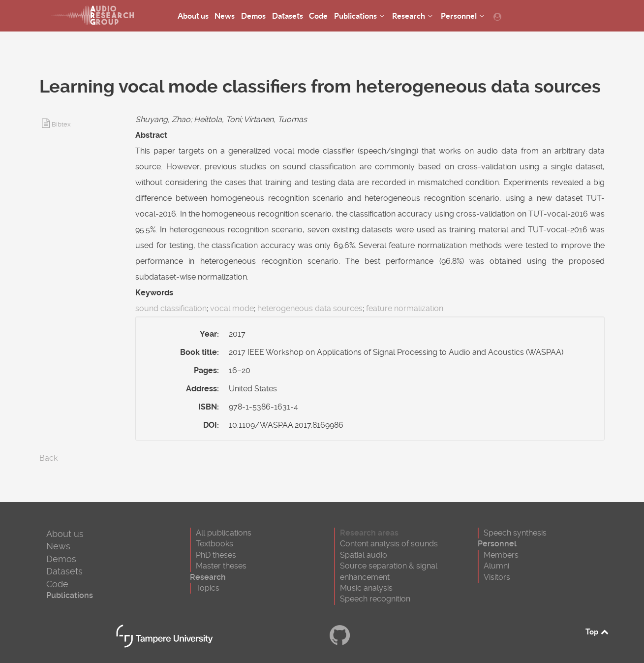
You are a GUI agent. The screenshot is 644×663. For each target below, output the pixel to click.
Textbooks (215, 544)
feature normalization (405, 308)
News (58, 546)
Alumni (496, 566)
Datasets (64, 571)
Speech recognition (375, 599)
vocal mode (232, 308)
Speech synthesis (515, 533)
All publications (224, 533)
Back (48, 458)
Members (501, 555)
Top (598, 631)
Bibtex (61, 124)
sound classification (171, 308)
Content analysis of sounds (389, 544)
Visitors (497, 577)
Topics (208, 588)
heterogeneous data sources (310, 308)
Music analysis (366, 588)
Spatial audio (364, 555)
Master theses (221, 566)
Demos (61, 559)
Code (57, 584)
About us (65, 534)
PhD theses (216, 555)
